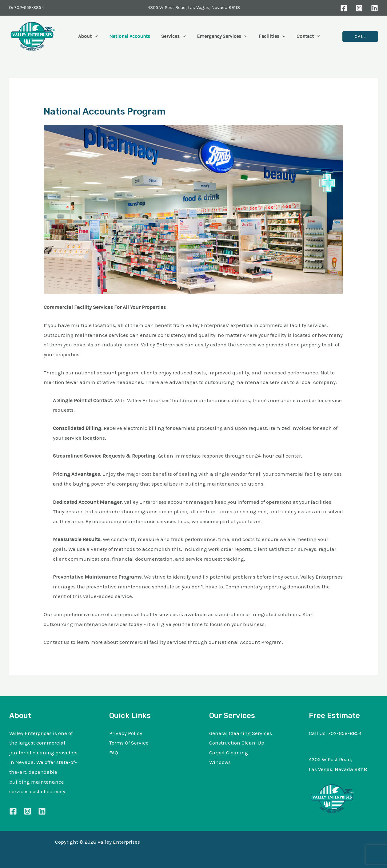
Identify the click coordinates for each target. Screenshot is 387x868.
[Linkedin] (42, 811)
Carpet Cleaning (229, 753)
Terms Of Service (129, 743)
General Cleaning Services (241, 733)
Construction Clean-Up (237, 743)
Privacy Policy (126, 733)
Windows (220, 762)
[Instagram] (359, 8)
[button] (94, 36)
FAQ (114, 753)
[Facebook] (344, 8)
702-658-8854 (345, 733)
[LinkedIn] (375, 8)
